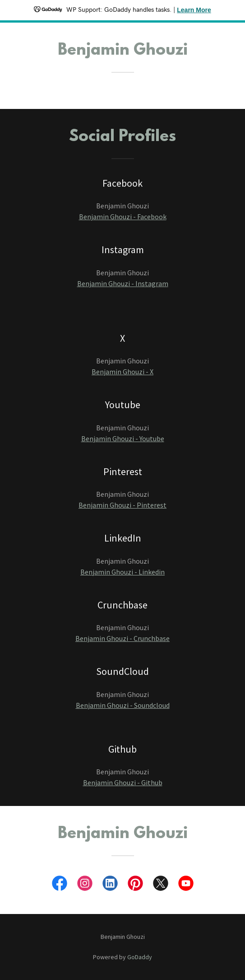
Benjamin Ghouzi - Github (123, 782)
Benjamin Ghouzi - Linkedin (122, 572)
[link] (60, 885)
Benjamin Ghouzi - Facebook (123, 217)
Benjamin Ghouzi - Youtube (123, 438)
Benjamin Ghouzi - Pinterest (122, 505)
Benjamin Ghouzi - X (122, 372)
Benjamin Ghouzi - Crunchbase (122, 638)
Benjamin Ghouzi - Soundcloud (123, 705)
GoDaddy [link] (140, 957)
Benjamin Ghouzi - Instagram (123, 283)
